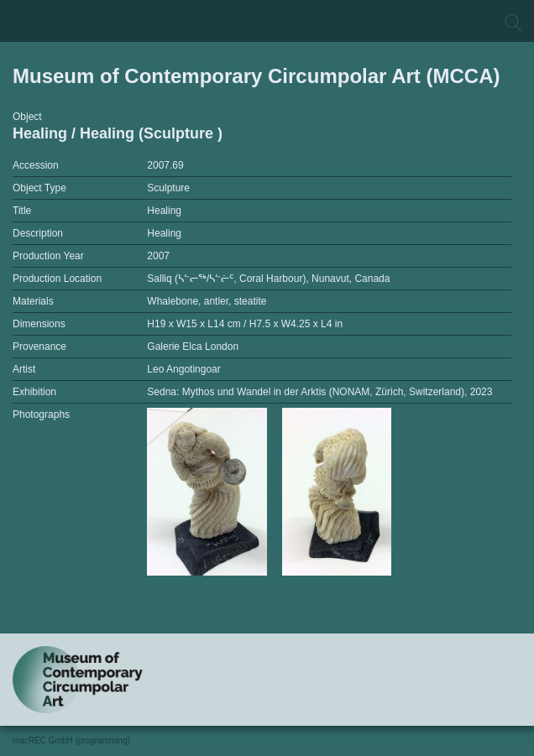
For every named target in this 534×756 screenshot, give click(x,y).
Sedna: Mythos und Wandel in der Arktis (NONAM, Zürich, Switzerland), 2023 (319, 392)
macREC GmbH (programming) (71, 740)
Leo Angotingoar (183, 369)
